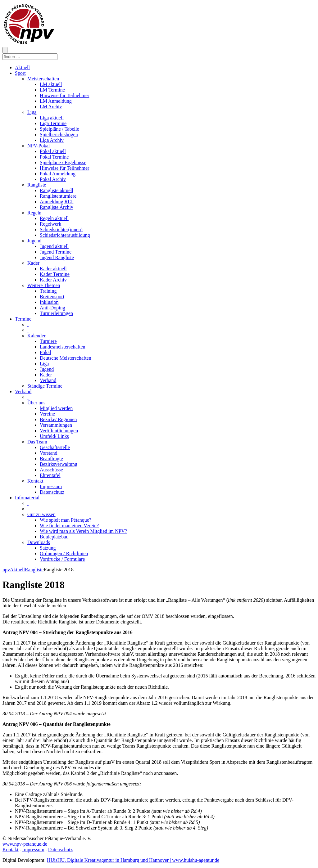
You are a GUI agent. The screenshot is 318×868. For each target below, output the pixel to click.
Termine (23, 319)
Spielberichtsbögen (59, 135)
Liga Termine (53, 123)
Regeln (34, 213)
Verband (48, 380)
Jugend (34, 241)
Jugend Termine (56, 252)
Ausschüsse (51, 470)
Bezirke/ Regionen (58, 419)
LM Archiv (51, 107)
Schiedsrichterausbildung (65, 235)
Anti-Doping (52, 308)
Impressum (51, 486)
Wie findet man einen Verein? (69, 526)
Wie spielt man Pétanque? (66, 520)
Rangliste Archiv (57, 207)
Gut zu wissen (41, 514)
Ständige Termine (45, 386)
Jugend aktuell (54, 246)
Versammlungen (56, 425)
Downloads (39, 542)
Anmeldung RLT (57, 202)
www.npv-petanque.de (25, 844)
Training (48, 291)
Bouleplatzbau (54, 537)
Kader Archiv (53, 280)
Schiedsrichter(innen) (61, 229)
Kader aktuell (53, 269)
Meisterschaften (43, 79)
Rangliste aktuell (57, 190)
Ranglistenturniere (58, 196)
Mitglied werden (56, 408)
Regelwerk (50, 224)
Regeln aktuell (54, 218)
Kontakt (35, 481)
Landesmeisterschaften (63, 347)
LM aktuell (51, 84)
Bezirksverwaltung (59, 464)
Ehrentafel (50, 475)
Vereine (47, 414)
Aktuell (22, 67)
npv (6, 570)
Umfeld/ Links (54, 436)
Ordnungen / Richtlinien (64, 553)
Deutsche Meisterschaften (66, 358)
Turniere (48, 341)
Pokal (45, 352)
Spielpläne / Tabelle (59, 129)
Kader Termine (55, 274)
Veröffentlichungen (59, 431)
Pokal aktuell (53, 151)
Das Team (37, 442)
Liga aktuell (52, 118)
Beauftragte (51, 459)
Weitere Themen (44, 285)
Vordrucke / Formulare (62, 559)
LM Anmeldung (56, 101)
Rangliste (37, 185)
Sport (20, 73)
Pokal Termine (54, 157)
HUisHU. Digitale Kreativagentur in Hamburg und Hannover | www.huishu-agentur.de (133, 860)
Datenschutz (52, 492)
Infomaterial (27, 498)
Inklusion (49, 302)
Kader (33, 263)
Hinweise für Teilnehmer (64, 95)
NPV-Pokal (39, 146)
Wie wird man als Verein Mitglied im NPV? (83, 531)
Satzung (48, 548)
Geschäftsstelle (55, 447)
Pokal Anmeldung (58, 174)
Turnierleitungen (56, 313)
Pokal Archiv (53, 179)
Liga (32, 112)
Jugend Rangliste (57, 257)
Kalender (36, 336)
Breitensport (52, 297)
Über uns (36, 403)
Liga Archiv (52, 140)
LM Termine (52, 90)
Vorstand (49, 453)
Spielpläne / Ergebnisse (63, 162)
